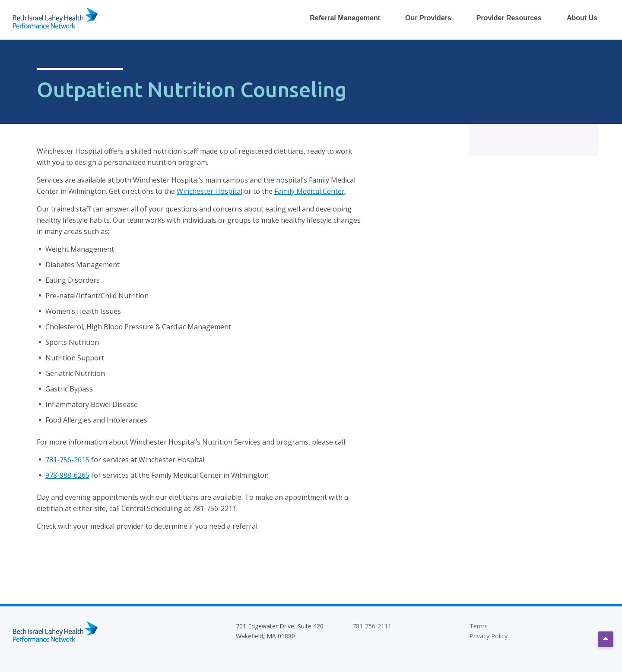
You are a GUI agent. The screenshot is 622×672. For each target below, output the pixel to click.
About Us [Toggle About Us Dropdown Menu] (582, 18)
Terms (479, 626)
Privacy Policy (489, 636)
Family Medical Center (309, 191)
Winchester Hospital (209, 191)
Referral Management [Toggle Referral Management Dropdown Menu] (345, 18)
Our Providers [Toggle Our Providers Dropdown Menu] (428, 18)
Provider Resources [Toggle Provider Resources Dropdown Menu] (509, 18)
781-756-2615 (67, 460)
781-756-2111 (372, 626)
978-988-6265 (67, 475)
